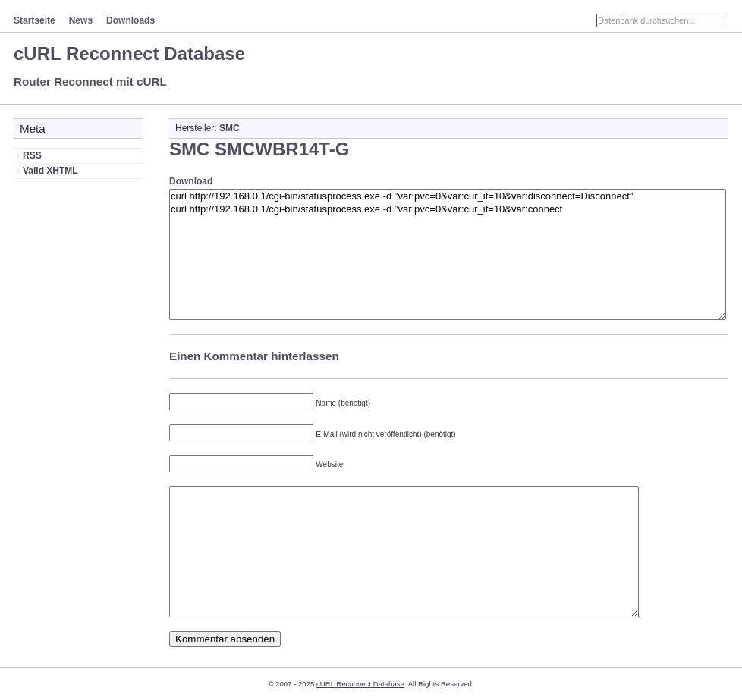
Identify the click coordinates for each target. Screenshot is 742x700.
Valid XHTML (50, 171)
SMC (230, 128)
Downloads (130, 20)
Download (191, 181)
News (81, 20)
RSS (32, 155)
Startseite (35, 20)
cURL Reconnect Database (129, 53)
